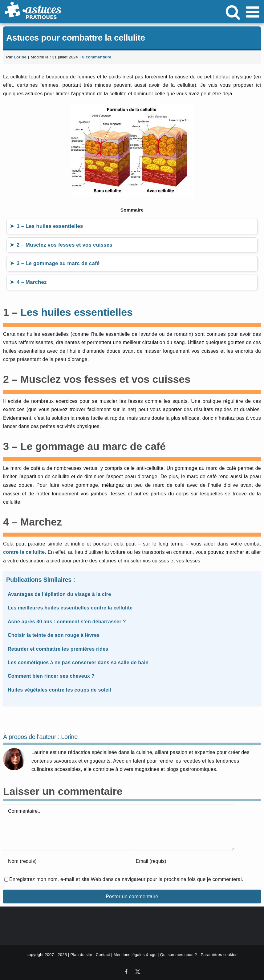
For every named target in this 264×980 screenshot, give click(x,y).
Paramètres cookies (219, 955)
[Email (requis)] (194, 861)
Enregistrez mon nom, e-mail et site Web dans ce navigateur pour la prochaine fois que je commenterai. (126, 879)
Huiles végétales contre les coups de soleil (59, 690)
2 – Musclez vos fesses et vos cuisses (65, 245)
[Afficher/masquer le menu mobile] (254, 12)
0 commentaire (97, 57)
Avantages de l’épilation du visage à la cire (59, 594)
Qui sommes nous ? (178, 955)
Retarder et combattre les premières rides (58, 649)
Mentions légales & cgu (135, 955)
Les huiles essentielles (77, 312)
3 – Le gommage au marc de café (58, 263)
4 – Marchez (32, 282)
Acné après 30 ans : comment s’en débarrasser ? (67, 622)
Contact (103, 955)
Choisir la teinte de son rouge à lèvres (54, 635)
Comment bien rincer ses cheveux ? (51, 676)
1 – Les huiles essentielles (50, 226)
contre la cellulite (24, 552)
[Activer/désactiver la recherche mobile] (233, 12)
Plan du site (81, 955)
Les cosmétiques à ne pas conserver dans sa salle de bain (78, 663)
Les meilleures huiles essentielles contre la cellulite (70, 608)
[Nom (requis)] (66, 861)
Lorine (20, 57)
